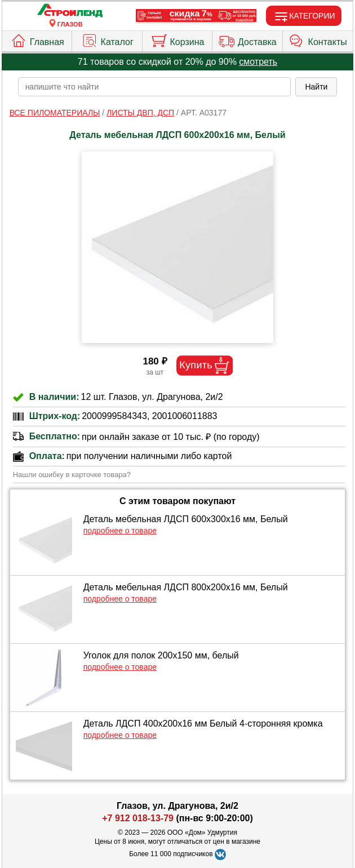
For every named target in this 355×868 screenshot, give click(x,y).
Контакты (318, 39)
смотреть (258, 62)
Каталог (107, 39)
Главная (37, 39)
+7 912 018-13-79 (138, 818)
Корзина (177, 39)
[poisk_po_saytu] (155, 87)
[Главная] (70, 11)
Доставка (247, 39)
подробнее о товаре (120, 531)
